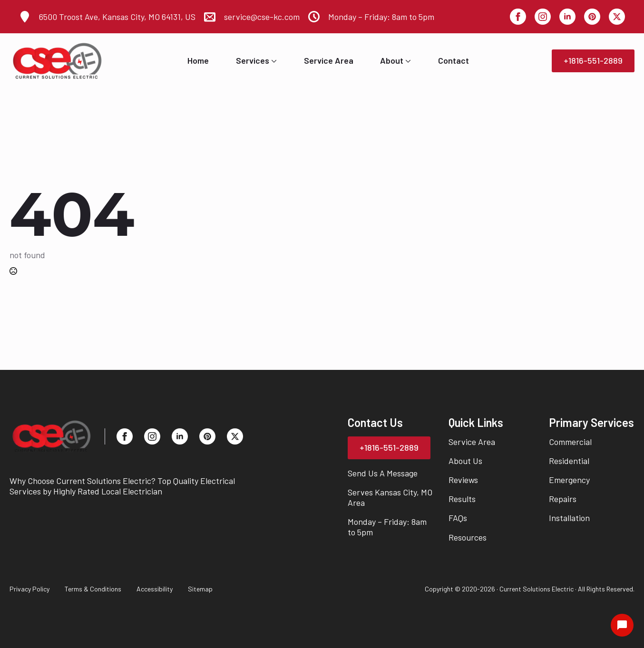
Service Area (329, 61)
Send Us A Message (383, 473)
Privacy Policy (29, 589)
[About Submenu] (407, 61)
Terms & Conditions (93, 589)
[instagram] (543, 17)
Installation (569, 518)
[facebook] (518, 17)
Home (198, 61)
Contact (454, 61)
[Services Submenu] (273, 61)
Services (253, 61)
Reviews (463, 480)
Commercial (570, 442)
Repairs (563, 499)
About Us (465, 461)
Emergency (569, 480)
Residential (569, 461)
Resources (468, 537)
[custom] (592, 17)
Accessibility (155, 589)
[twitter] (617, 17)
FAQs (458, 518)
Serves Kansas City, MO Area (390, 497)
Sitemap (200, 589)
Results (462, 499)
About (392, 61)
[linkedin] (567, 17)
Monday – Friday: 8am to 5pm (387, 527)
